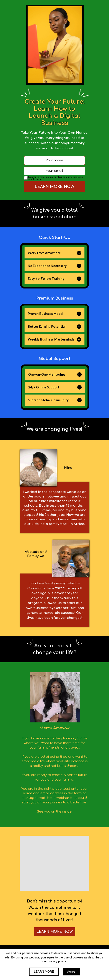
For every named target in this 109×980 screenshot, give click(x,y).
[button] (79, 253)
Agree (71, 972)
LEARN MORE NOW (54, 187)
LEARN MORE (44, 972)
